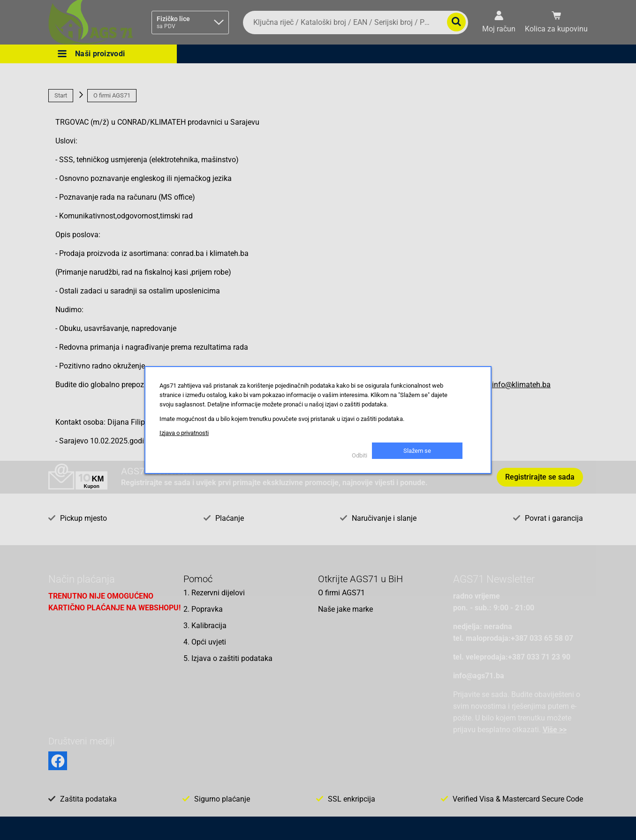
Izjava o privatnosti (184, 433)
